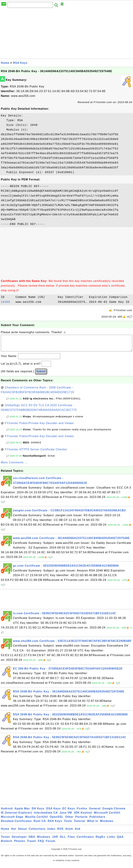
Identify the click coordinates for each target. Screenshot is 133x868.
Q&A (120, 840)
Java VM (66, 816)
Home (5, 63)
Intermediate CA (46, 816)
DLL (63, 840)
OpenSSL (57, 820)
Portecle (81, 820)
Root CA (40, 824)
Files (71, 840)
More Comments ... (14, 466)
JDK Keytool (83, 816)
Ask (78, 832)
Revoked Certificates (16, 824)
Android (7, 812)
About (22, 832)
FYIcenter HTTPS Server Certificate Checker (36, 453)
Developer (19, 840)
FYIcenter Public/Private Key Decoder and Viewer (39, 427)
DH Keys (38, 812)
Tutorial (79, 824)
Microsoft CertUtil (107, 816)
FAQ (41, 844)
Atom (69, 832)
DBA (32, 840)
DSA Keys (54, 812)
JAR (55, 840)
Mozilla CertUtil (37, 820)
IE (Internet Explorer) (16, 816)
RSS (60, 832)
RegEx (100, 840)
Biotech (7, 844)
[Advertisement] (66, 34)
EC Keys (69, 812)
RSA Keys (20, 63)
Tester (5, 840)
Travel (31, 844)
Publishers (97, 820)
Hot (14, 832)
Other (69, 820)
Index (51, 832)
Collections (37, 832)
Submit (41, 375)
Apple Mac (22, 812)
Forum (50, 844)
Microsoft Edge (12, 820)
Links (111, 840)
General (95, 812)
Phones (20, 844)
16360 (7, 302)
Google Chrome (114, 812)
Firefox (82, 812)
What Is (92, 824)
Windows (107, 824)
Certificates (85, 840)
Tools (68, 824)
